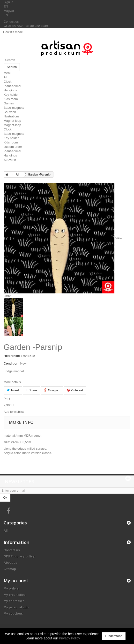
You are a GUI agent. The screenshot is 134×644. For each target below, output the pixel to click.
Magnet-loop (12, 121)
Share (32, 390)
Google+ (52, 390)
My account (16, 581)
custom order (13, 147)
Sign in (8, 2)
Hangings (10, 90)
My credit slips (15, 595)
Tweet (13, 390)
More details (12, 382)
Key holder (11, 95)
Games (9, 103)
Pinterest (75, 390)
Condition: (11, 363)
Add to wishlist (14, 412)
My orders (11, 588)
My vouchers (13, 613)
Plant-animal (12, 86)
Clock (8, 82)
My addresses (14, 601)
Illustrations (12, 116)
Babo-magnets (14, 108)
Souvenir (10, 112)
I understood (114, 636)
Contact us (11, 22)
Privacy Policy (70, 638)
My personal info (16, 607)
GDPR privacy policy (19, 556)
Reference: (12, 356)
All (5, 77)
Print (7, 399)
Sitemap (10, 569)
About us (10, 563)
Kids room (11, 99)
